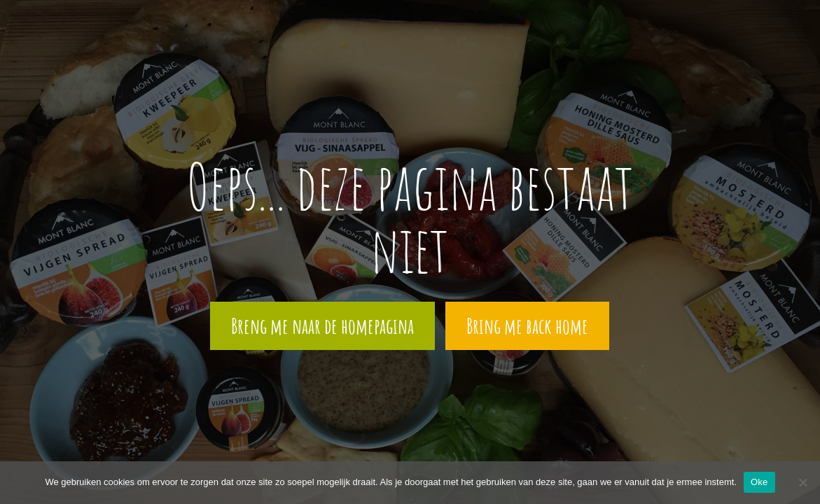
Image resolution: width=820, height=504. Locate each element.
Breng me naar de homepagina (322, 326)
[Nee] (802, 482)
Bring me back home (527, 326)
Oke (759, 482)
